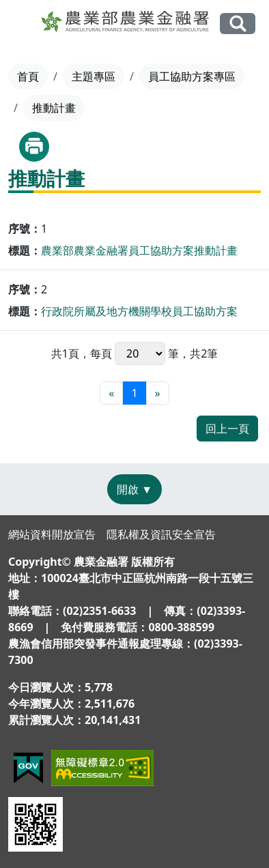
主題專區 (94, 76)
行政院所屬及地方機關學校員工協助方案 (139, 311)
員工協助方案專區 (192, 76)
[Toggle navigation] (22, 24)
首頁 (28, 76)
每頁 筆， (140, 353)
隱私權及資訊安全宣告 (161, 534)
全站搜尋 (238, 24)
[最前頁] (111, 393)
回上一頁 (227, 429)
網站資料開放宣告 (52, 534)
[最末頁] (158, 393)
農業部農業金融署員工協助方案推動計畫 (139, 250)
